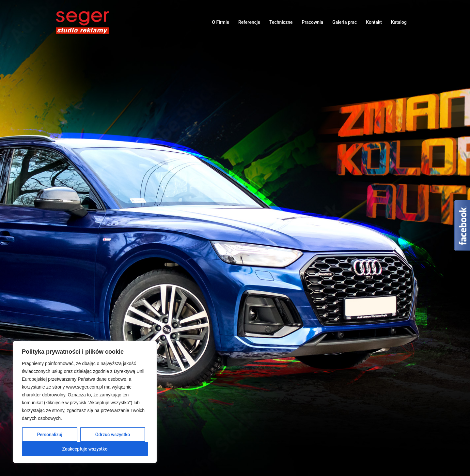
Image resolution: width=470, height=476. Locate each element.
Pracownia (313, 22)
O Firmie (220, 22)
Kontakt (374, 22)
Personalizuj (50, 435)
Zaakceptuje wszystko (85, 449)
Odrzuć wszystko (113, 435)
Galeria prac (345, 22)
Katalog (399, 22)
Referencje (249, 22)
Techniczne (281, 22)
